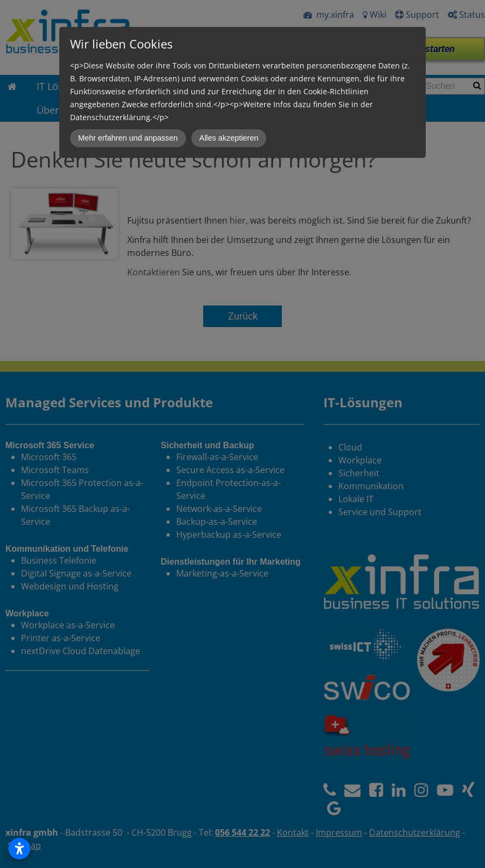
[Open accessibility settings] (19, 849)
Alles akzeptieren (229, 138)
